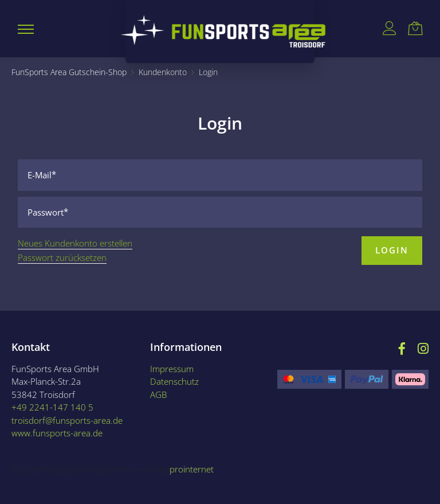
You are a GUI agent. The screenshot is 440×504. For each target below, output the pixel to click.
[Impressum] (200, 369)
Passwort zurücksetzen (62, 257)
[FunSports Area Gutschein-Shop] (69, 72)
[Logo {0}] (220, 32)
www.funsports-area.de (57, 433)
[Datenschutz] (200, 382)
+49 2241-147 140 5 (52, 407)
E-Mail (40, 175)
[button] (26, 29)
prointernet (192, 469)
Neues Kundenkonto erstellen (75, 243)
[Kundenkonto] (163, 72)
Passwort (46, 212)
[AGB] (200, 395)
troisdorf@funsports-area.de (67, 420)
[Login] (208, 72)
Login (392, 250)
